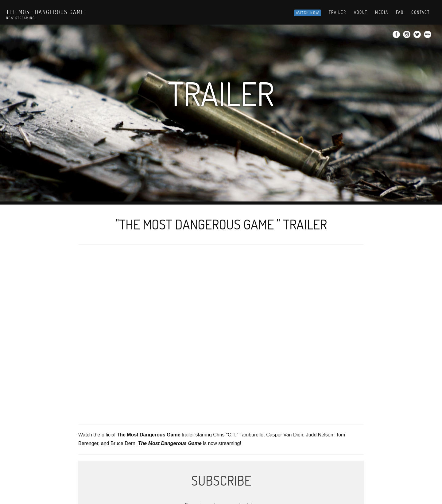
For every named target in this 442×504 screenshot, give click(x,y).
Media (382, 12)
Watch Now (308, 13)
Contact (421, 12)
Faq (400, 12)
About (361, 12)
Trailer (337, 12)
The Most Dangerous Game (45, 12)
